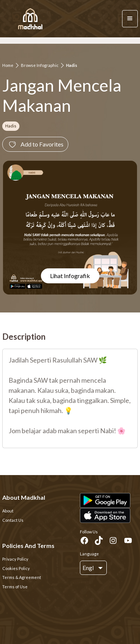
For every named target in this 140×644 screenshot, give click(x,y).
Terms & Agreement (22, 577)
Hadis (72, 65)
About (8, 511)
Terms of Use (15, 587)
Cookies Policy (16, 568)
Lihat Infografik (70, 276)
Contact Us (13, 520)
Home (8, 65)
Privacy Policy (15, 559)
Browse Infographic (40, 65)
